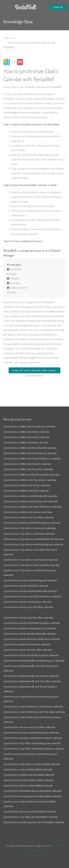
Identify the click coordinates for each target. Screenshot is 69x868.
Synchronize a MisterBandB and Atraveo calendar (31, 676)
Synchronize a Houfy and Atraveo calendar (28, 602)
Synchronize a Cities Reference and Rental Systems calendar (32, 720)
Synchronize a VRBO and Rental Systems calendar (32, 475)
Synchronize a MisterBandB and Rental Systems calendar (30, 689)
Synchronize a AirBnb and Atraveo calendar (28, 512)
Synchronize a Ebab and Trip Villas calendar (28, 650)
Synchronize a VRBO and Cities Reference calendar (32, 459)
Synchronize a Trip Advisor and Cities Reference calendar (30, 552)
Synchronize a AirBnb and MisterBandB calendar (31, 496)
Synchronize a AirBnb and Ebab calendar (26, 491)
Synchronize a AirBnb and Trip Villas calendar (29, 517)
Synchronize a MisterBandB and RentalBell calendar (32, 791)
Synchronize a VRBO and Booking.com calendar (30, 453)
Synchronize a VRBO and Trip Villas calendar (28, 469)
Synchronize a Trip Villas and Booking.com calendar (32, 743)
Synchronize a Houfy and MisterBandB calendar (30, 591)
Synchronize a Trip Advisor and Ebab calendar (29, 534)
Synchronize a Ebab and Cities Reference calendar (32, 639)
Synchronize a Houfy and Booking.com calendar (30, 580)
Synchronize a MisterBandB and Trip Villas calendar (32, 681)
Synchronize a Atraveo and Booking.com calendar (31, 733)
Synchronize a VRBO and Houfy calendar (26, 437)
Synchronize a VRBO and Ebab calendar (26, 442)
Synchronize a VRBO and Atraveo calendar (27, 464)
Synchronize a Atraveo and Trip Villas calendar (29, 727)
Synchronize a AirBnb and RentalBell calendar (29, 775)
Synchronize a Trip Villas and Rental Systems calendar (34, 749)
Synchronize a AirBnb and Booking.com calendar (31, 501)
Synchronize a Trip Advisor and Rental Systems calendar (30, 573)
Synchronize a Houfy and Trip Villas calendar (28, 607)
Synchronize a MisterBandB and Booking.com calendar (34, 661)
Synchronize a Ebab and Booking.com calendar (30, 628)
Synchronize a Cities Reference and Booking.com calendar (31, 699)
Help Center (10, 38)
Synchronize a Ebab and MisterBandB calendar (30, 634)
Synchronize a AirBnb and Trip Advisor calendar (30, 480)
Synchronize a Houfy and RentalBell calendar (29, 780)
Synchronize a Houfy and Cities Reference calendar (32, 596)
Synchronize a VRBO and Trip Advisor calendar (30, 426)
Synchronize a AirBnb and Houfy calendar (27, 485)
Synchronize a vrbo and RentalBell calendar (28, 769)
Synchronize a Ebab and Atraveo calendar (27, 644)
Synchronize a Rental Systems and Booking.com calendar (30, 756)
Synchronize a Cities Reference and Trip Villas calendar (34, 712)
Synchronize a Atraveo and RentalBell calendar (30, 812)
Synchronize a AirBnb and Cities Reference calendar (33, 507)
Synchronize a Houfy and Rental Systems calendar (32, 623)
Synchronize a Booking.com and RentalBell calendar (32, 796)
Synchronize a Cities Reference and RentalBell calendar (29, 804)
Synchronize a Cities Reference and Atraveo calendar (33, 707)
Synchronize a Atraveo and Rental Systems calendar (33, 738)
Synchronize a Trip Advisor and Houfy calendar (30, 528)
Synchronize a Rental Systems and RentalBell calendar (34, 822)
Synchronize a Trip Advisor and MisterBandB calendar (33, 539)
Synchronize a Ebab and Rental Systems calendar (31, 655)
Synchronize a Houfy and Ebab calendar (26, 586)
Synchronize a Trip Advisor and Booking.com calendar (33, 544)
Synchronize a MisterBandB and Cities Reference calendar (31, 668)
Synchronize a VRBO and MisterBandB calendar (30, 448)
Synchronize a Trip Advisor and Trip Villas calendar (32, 565)
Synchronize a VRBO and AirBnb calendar (27, 432)
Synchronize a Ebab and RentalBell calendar (28, 786)
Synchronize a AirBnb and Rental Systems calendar (32, 523)
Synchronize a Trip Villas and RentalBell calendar (31, 817)
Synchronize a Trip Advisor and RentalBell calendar (32, 764)
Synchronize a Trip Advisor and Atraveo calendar (31, 560)
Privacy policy (42, 850)
